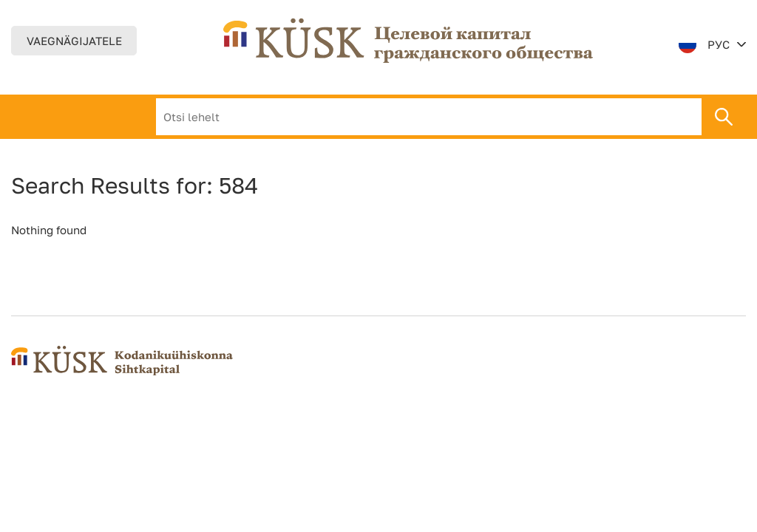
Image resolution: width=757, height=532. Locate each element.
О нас (235, 117)
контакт (515, 117)
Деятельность (322, 117)
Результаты (428, 117)
